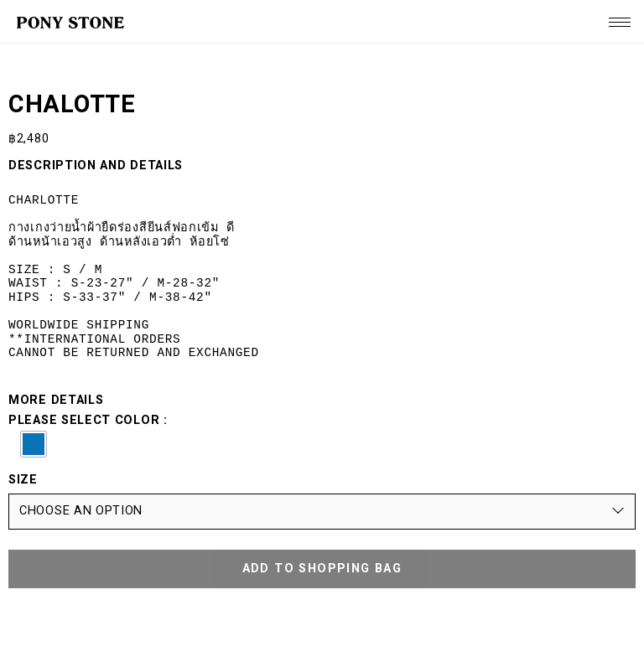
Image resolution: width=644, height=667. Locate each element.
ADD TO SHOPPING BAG (322, 569)
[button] (34, 444)
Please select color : (322, 436)
